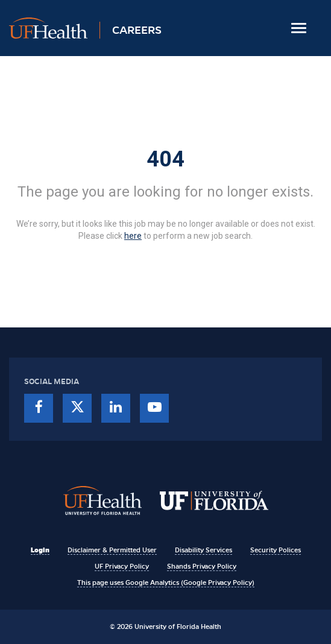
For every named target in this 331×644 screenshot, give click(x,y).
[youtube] (154, 408)
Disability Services (203, 550)
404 (165, 159)
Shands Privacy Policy (202, 566)
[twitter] (77, 408)
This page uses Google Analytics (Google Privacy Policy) (166, 582)
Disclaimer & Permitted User (112, 550)
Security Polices (276, 550)
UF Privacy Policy (122, 566)
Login (40, 550)
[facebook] (39, 408)
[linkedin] (116, 408)
